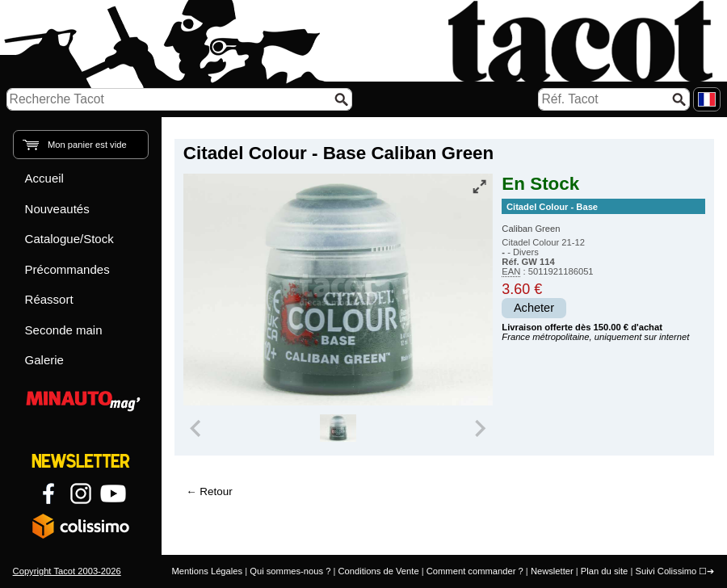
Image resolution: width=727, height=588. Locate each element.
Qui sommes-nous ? (290, 571)
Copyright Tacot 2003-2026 (67, 571)
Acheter (534, 308)
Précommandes (67, 269)
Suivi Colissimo (666, 571)
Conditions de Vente (378, 571)
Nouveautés (57, 209)
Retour (216, 491)
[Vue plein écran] (479, 187)
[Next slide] (480, 428)
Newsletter (552, 571)
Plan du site (604, 571)
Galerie (44, 360)
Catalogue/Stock (69, 239)
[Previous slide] (197, 428)
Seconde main (64, 330)
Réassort (49, 299)
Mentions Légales (207, 571)
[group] (338, 428)
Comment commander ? (475, 571)
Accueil (44, 178)
